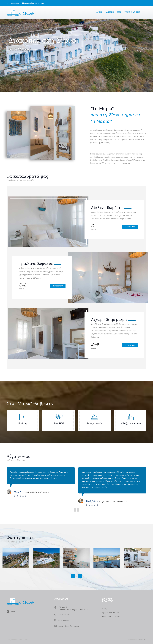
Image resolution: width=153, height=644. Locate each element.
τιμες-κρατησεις (132, 12)
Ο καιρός (106, 609)
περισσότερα (130, 227)
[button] (144, 12)
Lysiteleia (142, 640)
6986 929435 (64, 620)
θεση (119, 12)
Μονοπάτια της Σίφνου (112, 616)
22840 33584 (13, 3)
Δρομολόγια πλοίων (111, 612)
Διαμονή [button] (110, 12)
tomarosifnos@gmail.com (34, 3)
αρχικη (99, 12)
